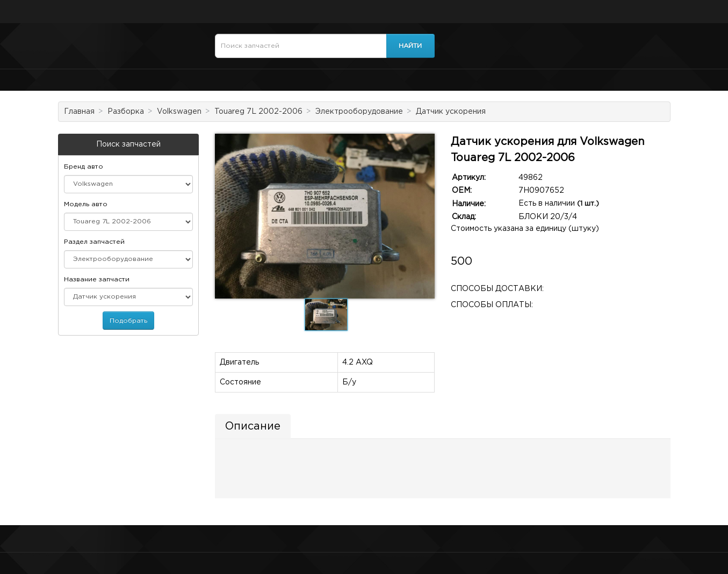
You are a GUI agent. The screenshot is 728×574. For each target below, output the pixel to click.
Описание (253, 426)
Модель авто (86, 204)
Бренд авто (84, 167)
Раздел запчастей (94, 242)
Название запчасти (97, 279)
